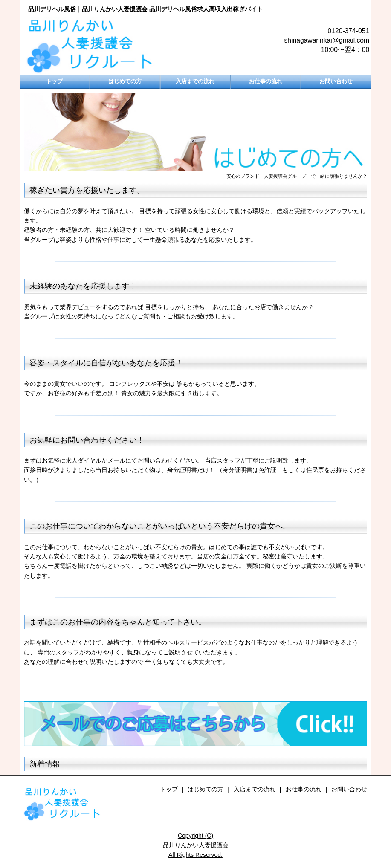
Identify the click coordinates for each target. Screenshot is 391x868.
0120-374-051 (349, 31)
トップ (54, 81)
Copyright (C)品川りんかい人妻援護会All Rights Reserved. (196, 845)
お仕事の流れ (266, 81)
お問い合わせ (336, 81)
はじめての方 (125, 81)
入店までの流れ (195, 81)
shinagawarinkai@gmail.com (327, 40)
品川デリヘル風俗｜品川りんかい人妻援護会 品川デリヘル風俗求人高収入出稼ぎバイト (145, 9)
